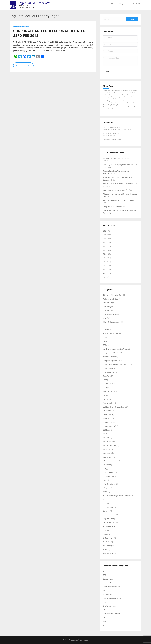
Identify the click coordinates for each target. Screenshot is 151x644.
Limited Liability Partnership (113, 598)
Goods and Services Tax (111, 587)
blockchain (107, 326)
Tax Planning (107, 546)
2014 (105, 277)
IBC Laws (106, 438)
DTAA (105, 380)
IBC (104, 434)
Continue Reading (23, 66)
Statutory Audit (108, 538)
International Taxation (111, 461)
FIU (104, 395)
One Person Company (111, 606)
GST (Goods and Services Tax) (114, 407)
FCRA (105, 388)
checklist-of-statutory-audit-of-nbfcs (115, 349)
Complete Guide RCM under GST (114, 207)
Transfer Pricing (109, 554)
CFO (104, 345)
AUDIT (105, 571)
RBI (104, 618)
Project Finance (108, 519)
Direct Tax (106, 376)
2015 (105, 274)
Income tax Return (109, 446)
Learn (128, 4)
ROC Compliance (109, 526)
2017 (105, 266)
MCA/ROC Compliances (111, 488)
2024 (105, 239)
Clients (114, 4)
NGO (105, 500)
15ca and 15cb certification (113, 295)
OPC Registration (109, 507)
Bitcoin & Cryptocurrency (112, 322)
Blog (121, 4)
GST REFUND (108, 422)
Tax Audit (106, 542)
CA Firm (106, 341)
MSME (105, 492)
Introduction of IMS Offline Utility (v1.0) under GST (120, 190)
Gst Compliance (109, 411)
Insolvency (107, 453)
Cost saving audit (109, 372)
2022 (105, 246)
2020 (105, 254)
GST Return (107, 430)
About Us (105, 4)
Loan (105, 480)
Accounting (107, 307)
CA (104, 338)
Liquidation (107, 465)
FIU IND (106, 399)
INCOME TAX (108, 594)
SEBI (105, 530)
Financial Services (109, 583)
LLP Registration (109, 476)
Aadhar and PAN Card (111, 299)
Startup (106, 534)
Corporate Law (108, 368)
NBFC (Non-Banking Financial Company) (117, 496)
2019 (105, 258)
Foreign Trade (108, 403)
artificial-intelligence (110, 314)
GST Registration (109, 426)
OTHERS (106, 610)
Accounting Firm (109, 311)
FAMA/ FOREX (108, 384)
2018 (105, 262)
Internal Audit (108, 457)
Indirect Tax (107, 449)
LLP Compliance (109, 473)
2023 (105, 243)
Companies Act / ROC (111, 353)
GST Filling (107, 418)
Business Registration (111, 334)
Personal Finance (109, 515)
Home (96, 4)
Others (105, 511)
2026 (105, 231)
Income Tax (107, 442)
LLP (104, 469)
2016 (105, 270)
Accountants (107, 303)
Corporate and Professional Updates (116, 365)
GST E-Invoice (108, 415)
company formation (110, 357)
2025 (105, 235)
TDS (104, 550)
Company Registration (111, 361)
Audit (105, 318)
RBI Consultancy (109, 523)
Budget (105, 330)
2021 (105, 250)
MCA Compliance (109, 484)
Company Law (108, 579)
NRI (104, 503)
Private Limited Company (112, 614)
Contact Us (137, 4)
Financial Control (109, 392)
